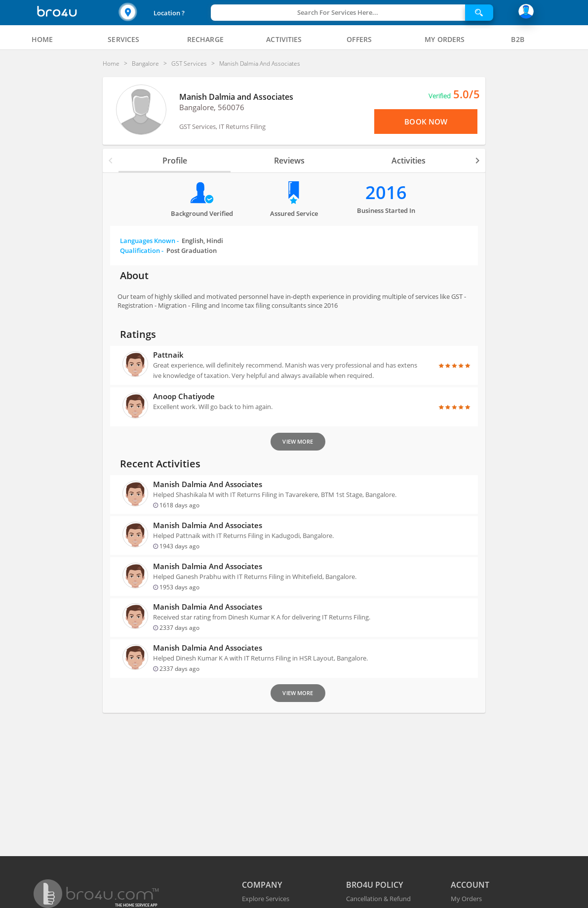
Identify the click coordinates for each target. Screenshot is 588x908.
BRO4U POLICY (374, 885)
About (134, 275)
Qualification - (168, 250)
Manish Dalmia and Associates (236, 97)
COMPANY (262, 885)
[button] (163, 13)
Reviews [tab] (289, 161)
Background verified (202, 213)
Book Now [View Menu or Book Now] (426, 122)
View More (298, 441)
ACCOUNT (470, 885)
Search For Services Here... (338, 12)
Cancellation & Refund (378, 899)
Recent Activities (160, 464)
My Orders (466, 899)
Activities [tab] (409, 161)
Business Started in (386, 210)
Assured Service (294, 213)
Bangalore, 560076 (212, 107)
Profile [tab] (175, 161)
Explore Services (266, 899)
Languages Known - (172, 241)
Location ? (169, 13)
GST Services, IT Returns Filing (222, 126)
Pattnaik (168, 355)
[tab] (42, 40)
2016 (386, 192)
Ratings (138, 334)
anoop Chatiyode (184, 396)
